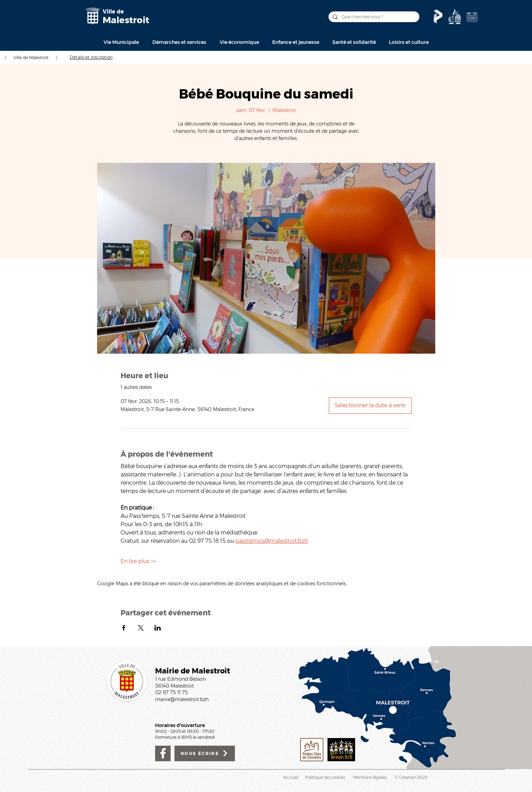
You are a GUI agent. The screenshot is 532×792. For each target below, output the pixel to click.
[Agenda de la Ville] (472, 17)
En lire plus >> (138, 561)
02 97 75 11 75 (172, 692)
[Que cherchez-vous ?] (373, 17)
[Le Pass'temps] (438, 17)
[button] (121, 42)
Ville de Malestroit (31, 58)
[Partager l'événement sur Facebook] (124, 628)
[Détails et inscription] (91, 57)
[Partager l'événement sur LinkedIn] (158, 628)
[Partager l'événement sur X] (141, 628)
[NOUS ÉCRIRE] (205, 753)
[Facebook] (163, 753)
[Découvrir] (455, 17)
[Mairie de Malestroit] (93, 16)
